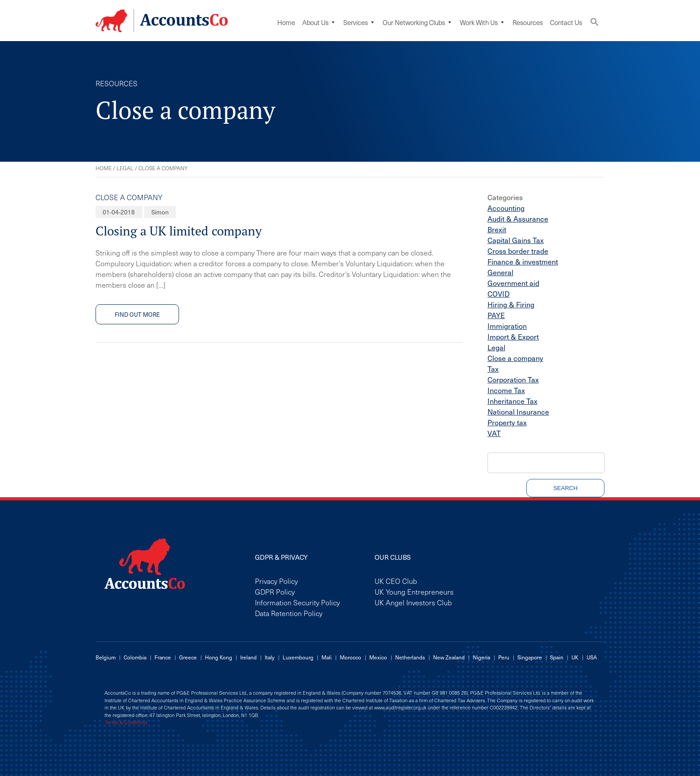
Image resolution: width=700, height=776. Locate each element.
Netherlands (410, 657)
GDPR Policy (275, 591)
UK (575, 657)
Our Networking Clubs (418, 22)
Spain (557, 657)
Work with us (483, 22)
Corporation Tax (513, 379)
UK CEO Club (396, 581)
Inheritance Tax (512, 401)
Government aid (513, 283)
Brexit (497, 229)
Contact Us (566, 22)
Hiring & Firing (511, 304)
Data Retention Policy (289, 613)
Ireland (248, 657)
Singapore (530, 657)
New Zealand (449, 657)
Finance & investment (523, 261)
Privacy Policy (276, 581)
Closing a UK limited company (179, 231)
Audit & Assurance (518, 218)
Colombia (135, 657)
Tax (493, 369)
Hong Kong (219, 657)
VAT (494, 433)
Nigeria (481, 657)
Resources (528, 22)
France (163, 657)
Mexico (378, 657)
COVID (499, 294)
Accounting (506, 208)
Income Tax (506, 390)
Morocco (350, 657)
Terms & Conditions (126, 722)
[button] (595, 24)
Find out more (137, 314)
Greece (188, 657)
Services (359, 22)
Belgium (106, 657)
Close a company (129, 197)
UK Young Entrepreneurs (414, 591)
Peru (504, 657)
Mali (327, 657)
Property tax (507, 422)
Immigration (507, 326)
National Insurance (518, 411)
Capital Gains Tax (516, 240)
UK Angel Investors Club (413, 602)
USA (592, 657)
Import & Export (513, 336)
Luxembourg (298, 657)
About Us (319, 22)
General (500, 272)
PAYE (496, 315)
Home (286, 22)
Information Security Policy (297, 602)
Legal (125, 168)
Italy (270, 657)
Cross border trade (518, 251)
